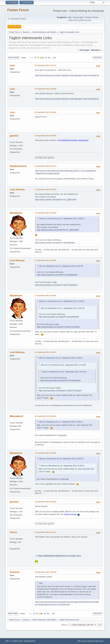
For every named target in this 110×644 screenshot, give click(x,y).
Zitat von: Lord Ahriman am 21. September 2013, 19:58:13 (62, 219)
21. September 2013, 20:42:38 (46, 213)
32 (35, 58)
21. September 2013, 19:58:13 (46, 189)
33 (38, 58)
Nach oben (13, 614)
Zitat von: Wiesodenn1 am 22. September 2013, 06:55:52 (61, 459)
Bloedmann (16, 213)
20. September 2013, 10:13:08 (46, 112)
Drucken (97, 58)
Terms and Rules (88, 641)
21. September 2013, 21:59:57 (46, 352)
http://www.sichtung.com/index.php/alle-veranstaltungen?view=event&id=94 (67, 75)
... (33, 58)
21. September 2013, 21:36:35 (46, 260)
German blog (78, 17)
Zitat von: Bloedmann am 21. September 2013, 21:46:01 (61, 358)
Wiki (70, 17)
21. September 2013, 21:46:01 (46, 296)
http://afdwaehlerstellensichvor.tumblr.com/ (60, 556)
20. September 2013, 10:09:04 (46, 89)
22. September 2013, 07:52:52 (46, 453)
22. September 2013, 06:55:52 (46, 416)
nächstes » (96, 50)
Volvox (13, 532)
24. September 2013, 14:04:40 (46, 572)
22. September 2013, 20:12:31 (46, 532)
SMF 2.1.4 (9, 641)
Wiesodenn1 (16, 416)
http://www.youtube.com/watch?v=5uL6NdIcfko (55, 243)
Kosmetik (62, 435)
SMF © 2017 (18, 641)
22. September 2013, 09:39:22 (46, 502)
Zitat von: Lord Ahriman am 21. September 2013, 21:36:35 (62, 301)
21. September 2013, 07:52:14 (46, 166)
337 (54, 58)
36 (49, 58)
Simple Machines (30, 641)
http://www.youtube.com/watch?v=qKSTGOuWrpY (56, 285)
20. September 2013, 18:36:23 (46, 136)
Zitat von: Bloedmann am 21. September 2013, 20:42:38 (61, 266)
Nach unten (13, 58)
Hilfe (79, 641)
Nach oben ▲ (100, 641)
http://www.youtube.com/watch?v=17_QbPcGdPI (56, 200)
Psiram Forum (18, 10)
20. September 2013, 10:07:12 (46, 65)
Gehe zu (64, 625)
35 (46, 58)
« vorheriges (84, 50)
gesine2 (14, 136)
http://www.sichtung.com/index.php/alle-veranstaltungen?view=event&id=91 (67, 99)
